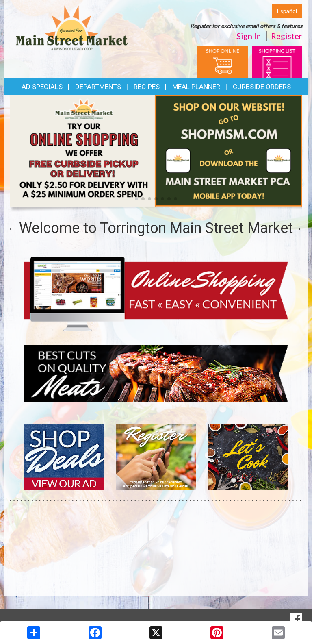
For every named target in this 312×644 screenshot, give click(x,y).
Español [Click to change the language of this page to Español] (287, 11)
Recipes (147, 87)
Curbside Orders (262, 87)
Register (287, 36)
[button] (136, 199)
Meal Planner (196, 87)
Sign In (249, 36)
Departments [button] (98, 87)
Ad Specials (42, 87)
